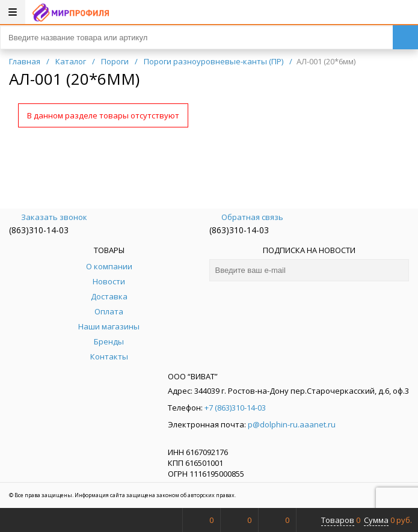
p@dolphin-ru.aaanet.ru (292, 424)
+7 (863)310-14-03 (235, 408)
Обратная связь (246, 217)
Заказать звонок (48, 217)
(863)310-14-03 (39, 230)
